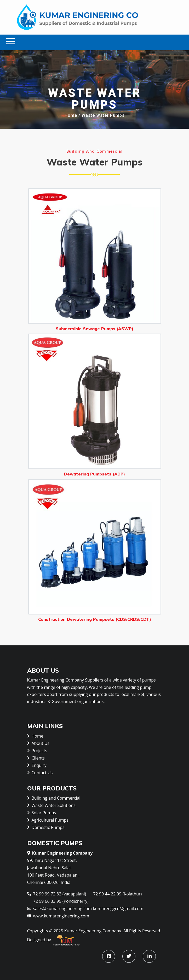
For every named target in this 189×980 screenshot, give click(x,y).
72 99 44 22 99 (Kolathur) (117, 894)
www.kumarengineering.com (58, 915)
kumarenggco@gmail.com (118, 909)
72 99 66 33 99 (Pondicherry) (61, 901)
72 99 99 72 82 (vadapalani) (57, 893)
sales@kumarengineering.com (60, 908)
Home (71, 115)
